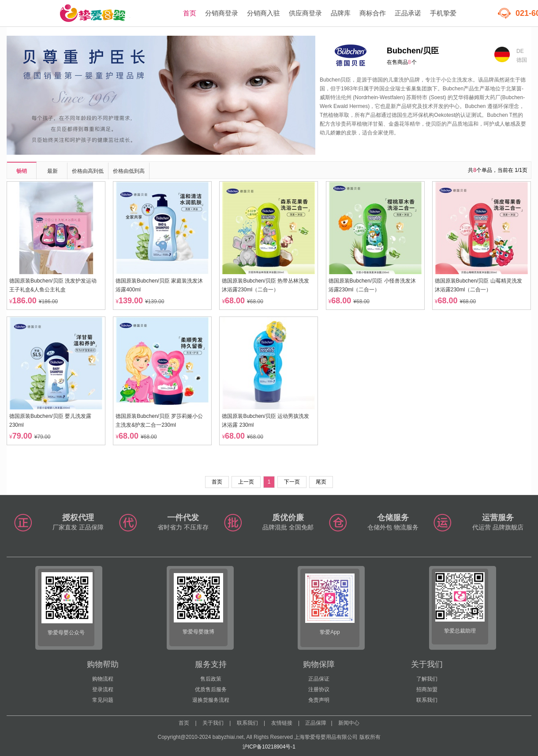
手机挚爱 (443, 13)
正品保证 (319, 679)
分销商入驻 (263, 13)
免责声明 (319, 700)
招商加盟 (427, 689)
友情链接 (282, 723)
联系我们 (427, 700)
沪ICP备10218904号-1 (269, 747)
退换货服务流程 (211, 700)
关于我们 (213, 723)
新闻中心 (349, 723)
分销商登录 (222, 13)
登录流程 (103, 689)
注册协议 (319, 689)
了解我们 (427, 679)
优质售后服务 (211, 689)
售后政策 (211, 679)
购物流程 (103, 679)
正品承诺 (408, 13)
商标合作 (373, 13)
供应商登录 (305, 13)
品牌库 (341, 13)
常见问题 (103, 700)
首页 (190, 13)
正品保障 (316, 723)
